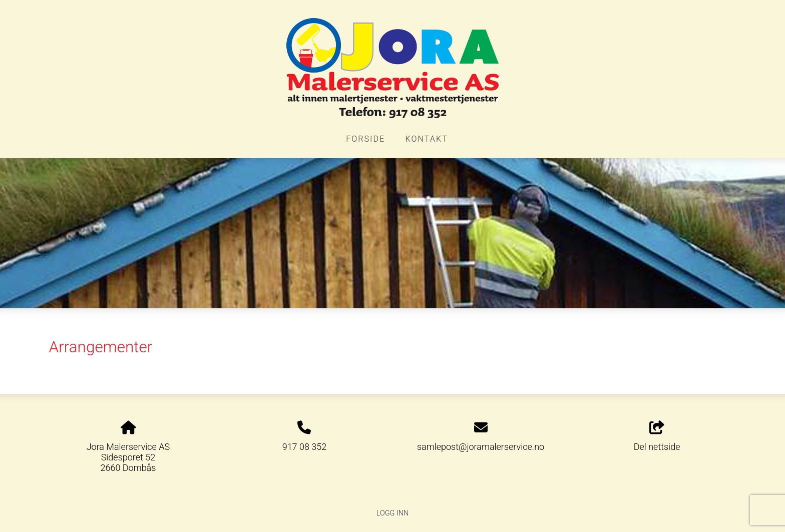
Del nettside (657, 436)
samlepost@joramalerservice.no (481, 447)
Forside (365, 139)
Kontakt (427, 139)
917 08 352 (305, 447)
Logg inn (392, 513)
